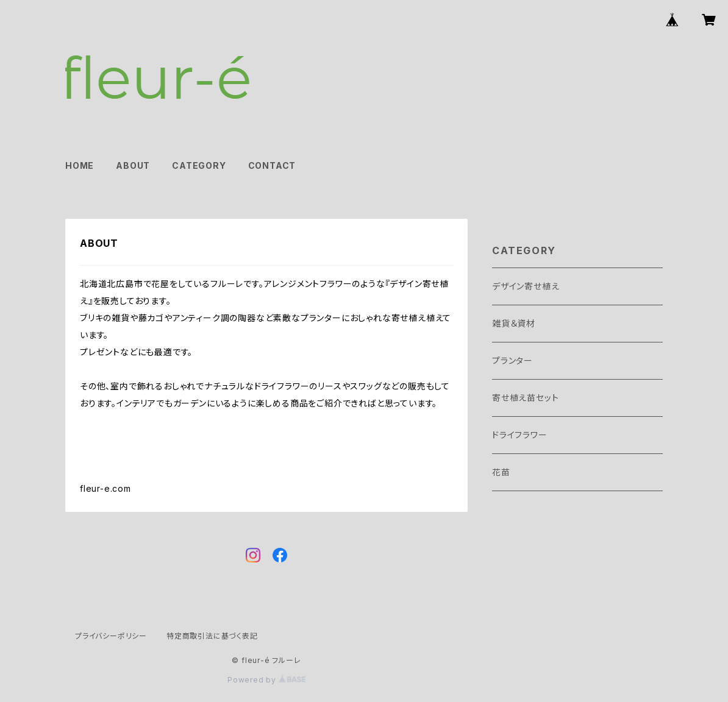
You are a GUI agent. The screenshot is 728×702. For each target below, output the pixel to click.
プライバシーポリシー (111, 636)
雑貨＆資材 (514, 323)
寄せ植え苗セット (525, 398)
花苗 (501, 472)
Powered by (266, 680)
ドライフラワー (520, 435)
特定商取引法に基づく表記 (212, 636)
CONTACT (272, 165)
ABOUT (133, 165)
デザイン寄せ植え (526, 286)
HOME (80, 165)
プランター (512, 360)
